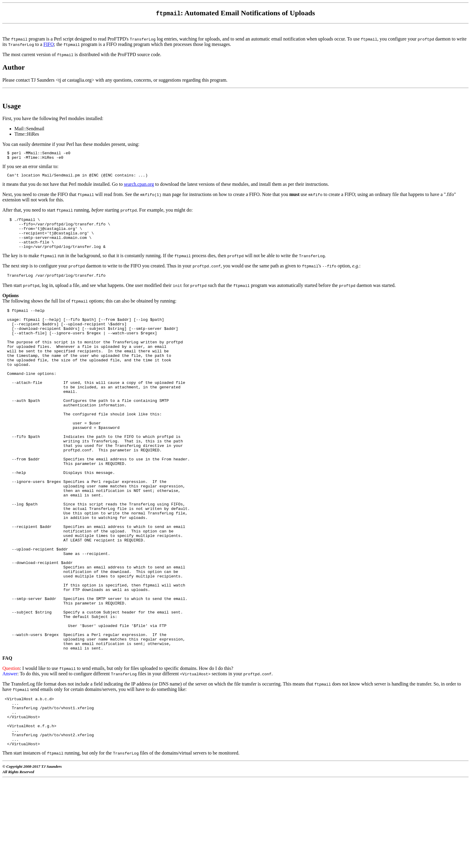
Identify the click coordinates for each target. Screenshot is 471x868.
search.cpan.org (139, 187)
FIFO (49, 44)
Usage (12, 106)
